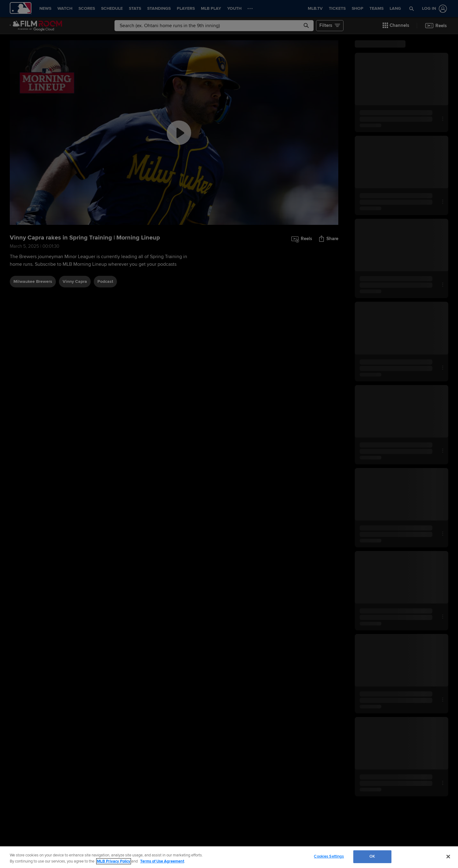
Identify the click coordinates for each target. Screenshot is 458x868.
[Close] (448, 856)
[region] (229, 857)
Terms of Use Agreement (162, 861)
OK (372, 856)
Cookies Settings (329, 856)
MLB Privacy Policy (114, 861)
